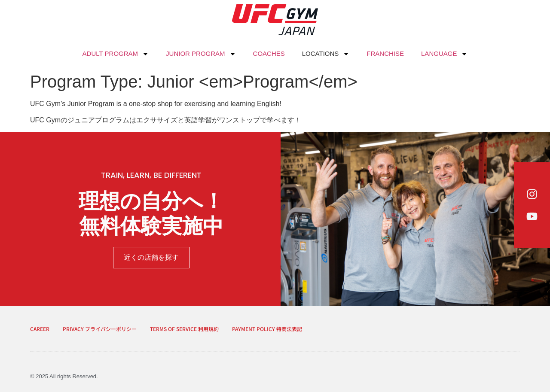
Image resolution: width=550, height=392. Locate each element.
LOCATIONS (326, 54)
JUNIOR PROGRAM (201, 54)
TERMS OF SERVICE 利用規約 (184, 329)
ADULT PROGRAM (116, 54)
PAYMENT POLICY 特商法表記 (267, 329)
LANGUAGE (444, 54)
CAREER (40, 329)
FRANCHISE (385, 53)
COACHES (269, 53)
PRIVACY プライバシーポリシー (100, 329)
